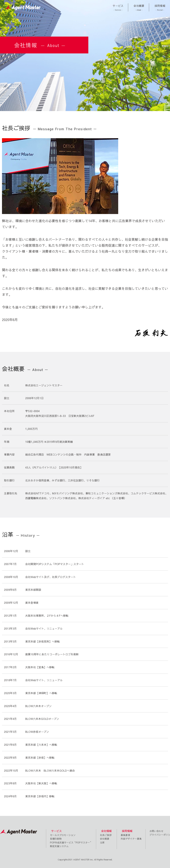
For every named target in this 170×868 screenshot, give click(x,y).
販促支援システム (59, 846)
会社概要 (105, 839)
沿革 (102, 842)
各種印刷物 (56, 839)
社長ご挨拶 (106, 835)
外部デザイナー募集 (131, 839)
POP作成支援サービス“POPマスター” (71, 842)
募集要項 (125, 835)
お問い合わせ (156, 831)
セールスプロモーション (63, 835)
